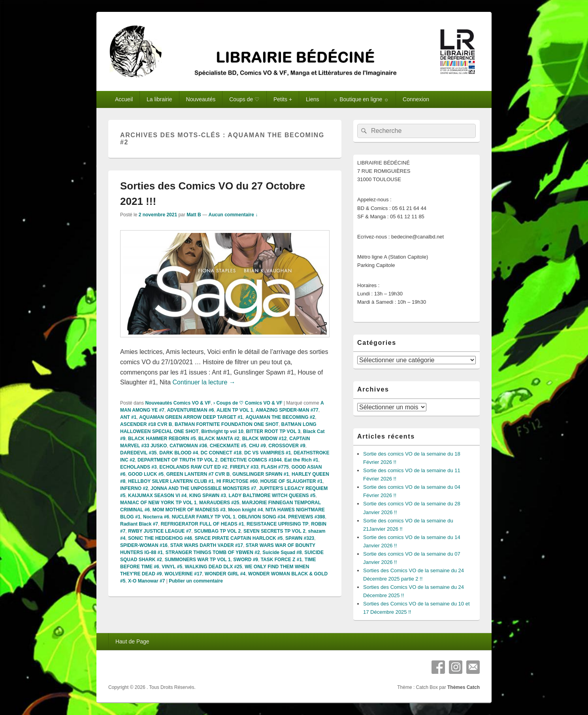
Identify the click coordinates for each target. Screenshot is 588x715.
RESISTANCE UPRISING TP (277, 524)
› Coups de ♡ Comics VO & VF (248, 403)
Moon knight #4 (245, 510)
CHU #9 (257, 446)
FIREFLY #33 (244, 467)
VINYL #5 (172, 567)
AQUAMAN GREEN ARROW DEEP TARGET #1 (191, 417)
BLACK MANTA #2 (219, 439)
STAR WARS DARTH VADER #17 (207, 545)
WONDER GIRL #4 (225, 574)
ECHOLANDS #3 (139, 467)
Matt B (194, 215)
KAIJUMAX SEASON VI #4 (157, 496)
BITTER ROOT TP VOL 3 (273, 431)
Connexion (416, 99)
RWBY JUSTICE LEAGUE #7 (160, 531)
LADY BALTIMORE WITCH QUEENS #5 (272, 496)
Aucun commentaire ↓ (233, 215)
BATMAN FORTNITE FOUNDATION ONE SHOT (227, 424)
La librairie (159, 99)
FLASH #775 (275, 467)
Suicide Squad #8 (282, 552)
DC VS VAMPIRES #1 (268, 453)
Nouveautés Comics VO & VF (178, 403)
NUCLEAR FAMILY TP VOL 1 (204, 517)
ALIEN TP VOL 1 (235, 410)
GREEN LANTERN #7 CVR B (198, 474)
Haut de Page (132, 641)
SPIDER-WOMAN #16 (144, 545)
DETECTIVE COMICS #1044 (251, 460)
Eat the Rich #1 (301, 460)
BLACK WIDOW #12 (265, 439)
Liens (312, 99)
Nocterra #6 (156, 517)
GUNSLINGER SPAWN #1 (261, 474)
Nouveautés (201, 99)
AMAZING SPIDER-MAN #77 (287, 410)
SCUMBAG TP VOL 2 (217, 531)
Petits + (283, 99)
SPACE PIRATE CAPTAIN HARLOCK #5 (239, 538)
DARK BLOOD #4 (179, 453)
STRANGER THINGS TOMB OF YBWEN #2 (213, 552)
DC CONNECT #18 (221, 453)
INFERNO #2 (134, 488)
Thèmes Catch (464, 687)
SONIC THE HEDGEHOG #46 (160, 538)
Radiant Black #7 (139, 524)
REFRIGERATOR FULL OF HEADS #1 (203, 524)
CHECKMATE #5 (228, 446)
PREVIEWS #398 (306, 517)
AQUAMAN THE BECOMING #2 (280, 417)
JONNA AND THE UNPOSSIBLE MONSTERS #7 (203, 488)
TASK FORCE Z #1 (281, 560)
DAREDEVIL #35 (138, 453)
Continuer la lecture (204, 382)
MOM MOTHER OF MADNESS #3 (189, 510)
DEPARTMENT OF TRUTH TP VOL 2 (178, 460)
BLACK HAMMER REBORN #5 (162, 439)
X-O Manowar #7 (146, 581)
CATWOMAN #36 (188, 446)
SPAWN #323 (300, 538)
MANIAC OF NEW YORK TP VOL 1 (158, 503)
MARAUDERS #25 (219, 503)
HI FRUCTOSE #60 (237, 481)
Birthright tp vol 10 (222, 431)
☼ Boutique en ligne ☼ (361, 99)
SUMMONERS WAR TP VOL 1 (198, 560)
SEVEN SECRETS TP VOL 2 (274, 531)
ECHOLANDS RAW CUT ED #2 (193, 467)
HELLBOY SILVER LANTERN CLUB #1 (171, 481)
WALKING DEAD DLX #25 (214, 567)
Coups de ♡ (244, 99)
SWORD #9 (246, 560)
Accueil (124, 99)
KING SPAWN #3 (208, 496)
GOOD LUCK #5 (146, 474)
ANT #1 (128, 417)
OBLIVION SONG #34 (262, 517)
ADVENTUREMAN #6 (191, 410)
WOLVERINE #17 (183, 574)
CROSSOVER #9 (287, 446)
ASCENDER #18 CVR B (146, 424)
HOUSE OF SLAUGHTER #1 (291, 481)
